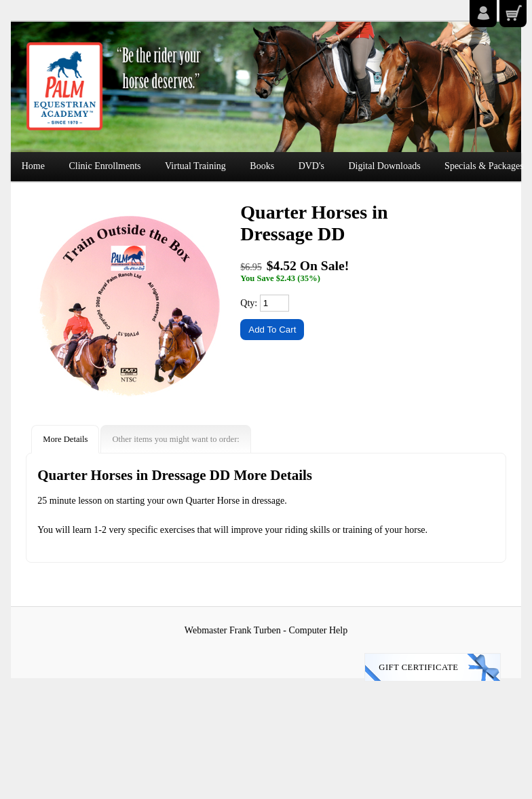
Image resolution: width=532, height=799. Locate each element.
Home (33, 166)
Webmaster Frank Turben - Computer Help (266, 630)
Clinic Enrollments (104, 166)
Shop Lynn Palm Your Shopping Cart (513, 14)
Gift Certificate (418, 667)
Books (262, 166)
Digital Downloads (384, 166)
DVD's (311, 166)
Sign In (483, 14)
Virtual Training (195, 166)
